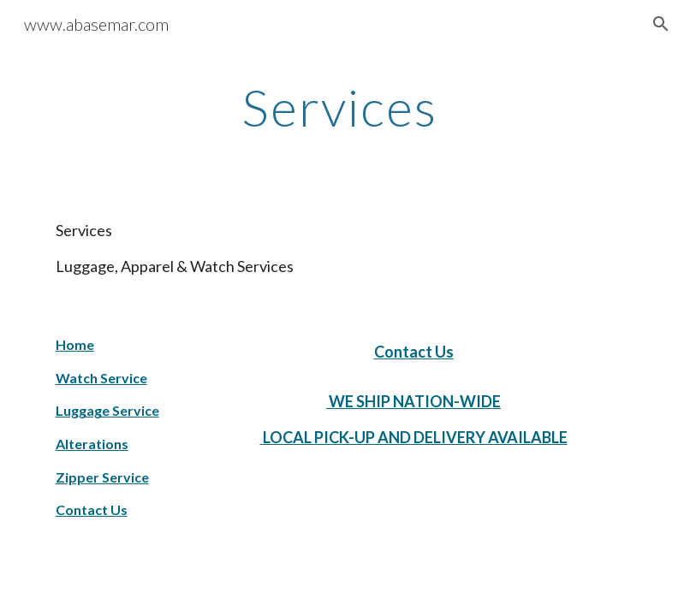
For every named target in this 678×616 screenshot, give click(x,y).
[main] (339, 107)
